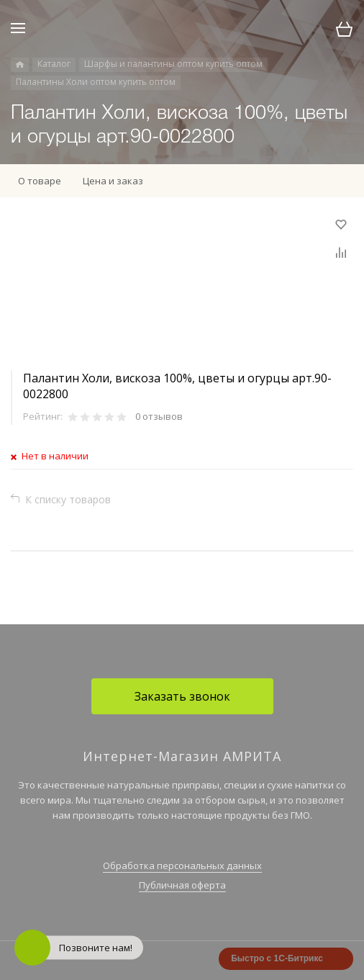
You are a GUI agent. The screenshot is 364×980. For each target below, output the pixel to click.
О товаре (40, 181)
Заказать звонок (182, 696)
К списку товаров (68, 499)
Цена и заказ (113, 181)
